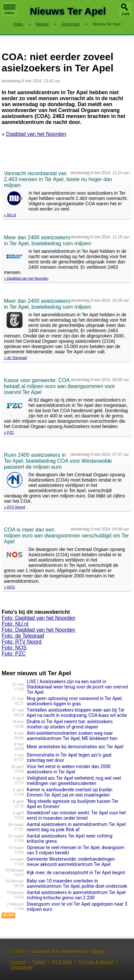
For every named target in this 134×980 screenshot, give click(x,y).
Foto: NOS (14, 648)
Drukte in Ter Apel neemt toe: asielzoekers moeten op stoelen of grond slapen (70, 724)
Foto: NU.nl (15, 624)
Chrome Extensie (96, 962)
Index (18, 24)
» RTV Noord (15, 507)
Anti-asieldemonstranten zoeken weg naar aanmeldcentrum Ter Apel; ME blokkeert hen (72, 736)
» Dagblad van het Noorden (26, 278)
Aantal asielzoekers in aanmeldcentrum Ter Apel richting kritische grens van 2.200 (76, 895)
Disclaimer (22, 967)
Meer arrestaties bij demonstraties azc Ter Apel (75, 747)
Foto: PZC (14, 654)
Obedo (98, 952)
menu (9, 10)
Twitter (39, 962)
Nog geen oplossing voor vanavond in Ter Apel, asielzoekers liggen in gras (75, 701)
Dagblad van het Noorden (36, 134)
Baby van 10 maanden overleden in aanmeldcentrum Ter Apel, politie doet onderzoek (77, 883)
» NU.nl (10, 215)
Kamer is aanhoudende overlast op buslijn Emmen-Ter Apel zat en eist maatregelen (70, 792)
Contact (18, 962)
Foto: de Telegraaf (23, 636)
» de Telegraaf (16, 358)
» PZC (9, 432)
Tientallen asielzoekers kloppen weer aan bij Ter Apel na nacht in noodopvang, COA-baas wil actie (77, 713)
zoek (126, 14)
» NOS (9, 587)
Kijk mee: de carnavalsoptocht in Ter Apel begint (76, 873)
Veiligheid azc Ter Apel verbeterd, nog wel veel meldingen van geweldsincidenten (74, 781)
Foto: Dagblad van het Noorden (38, 618)
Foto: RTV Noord (22, 642)
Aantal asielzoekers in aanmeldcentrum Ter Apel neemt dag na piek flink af (76, 827)
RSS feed (62, 962)
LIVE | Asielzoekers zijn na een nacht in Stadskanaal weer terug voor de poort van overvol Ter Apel (77, 687)
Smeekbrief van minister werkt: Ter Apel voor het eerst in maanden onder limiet (76, 815)
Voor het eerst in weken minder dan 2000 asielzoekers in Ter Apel (69, 769)
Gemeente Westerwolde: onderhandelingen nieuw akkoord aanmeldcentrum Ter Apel (71, 862)
